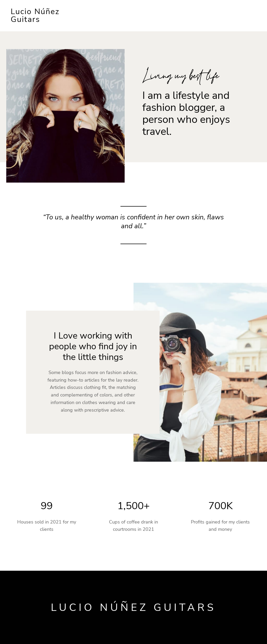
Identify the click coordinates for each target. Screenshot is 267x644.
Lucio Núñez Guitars (35, 16)
